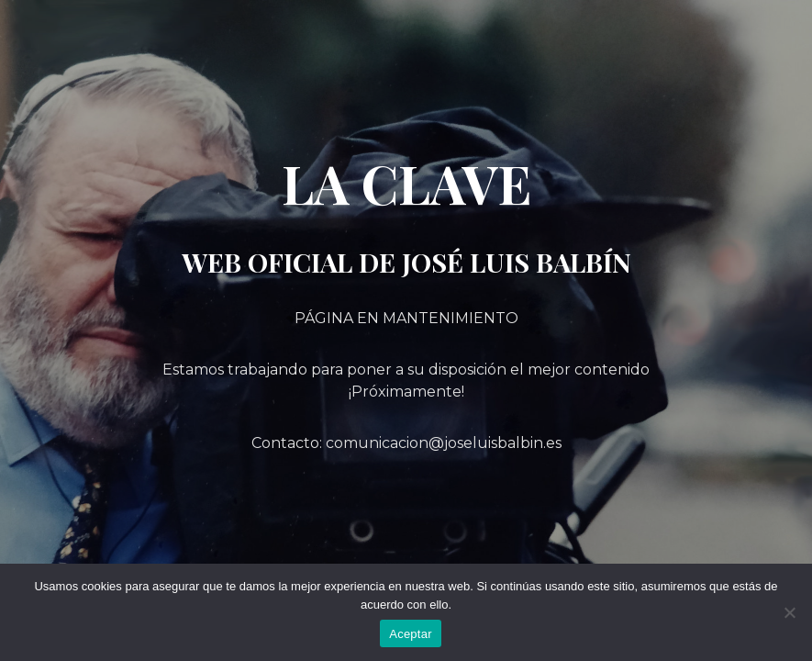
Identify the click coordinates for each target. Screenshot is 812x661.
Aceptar (411, 634)
